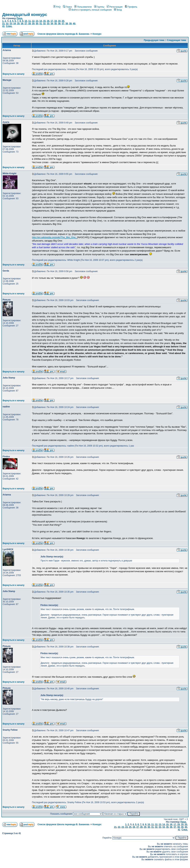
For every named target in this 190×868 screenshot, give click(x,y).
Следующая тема (177, 40)
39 (70, 24)
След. (9, 26)
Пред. (20, 18)
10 (26, 21)
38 (67, 24)
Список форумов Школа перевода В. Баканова (63, 34)
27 (26, 24)
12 (33, 21)
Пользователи (83, 7)
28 (29, 24)
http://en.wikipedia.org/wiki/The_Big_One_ (54, 237)
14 (41, 21)
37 (63, 24)
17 (52, 21)
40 (74, 24)
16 (48, 21)
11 (29, 21)
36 (59, 24)
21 (3, 24)
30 (37, 24)
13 (37, 21)
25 (18, 24)
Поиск (67, 7)
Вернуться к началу (14, 74)
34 (52, 24)
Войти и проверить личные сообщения (90, 10)
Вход (118, 10)
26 (22, 24)
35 (55, 24)
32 (44, 24)
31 (41, 24)
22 (7, 24)
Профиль (131, 7)
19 (59, 21)
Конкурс (97, 34)
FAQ (57, 7)
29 (33, 24)
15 (44, 21)
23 (11, 24)
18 (55, 21)
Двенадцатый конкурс (25, 15)
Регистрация (115, 7)
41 (3, 26)
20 (63, 21)
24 (15, 24)
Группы (99, 7)
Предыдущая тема (154, 40)
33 (48, 24)
